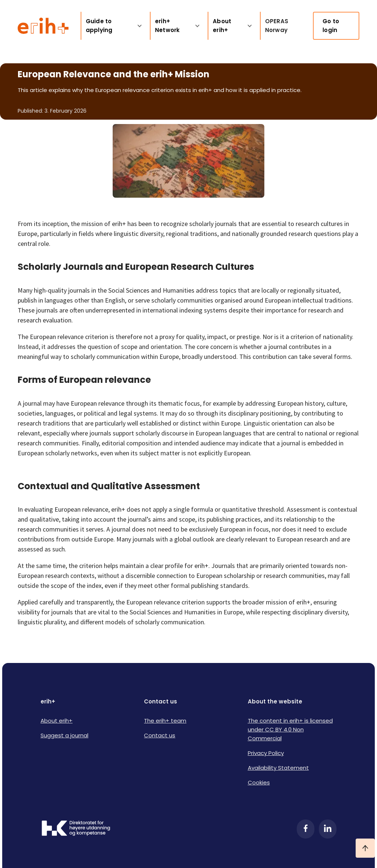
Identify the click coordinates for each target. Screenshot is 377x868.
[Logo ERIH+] (43, 26)
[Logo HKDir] (76, 829)
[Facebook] (306, 829)
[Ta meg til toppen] (365, 848)
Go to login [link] (331, 26)
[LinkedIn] (328, 829)
